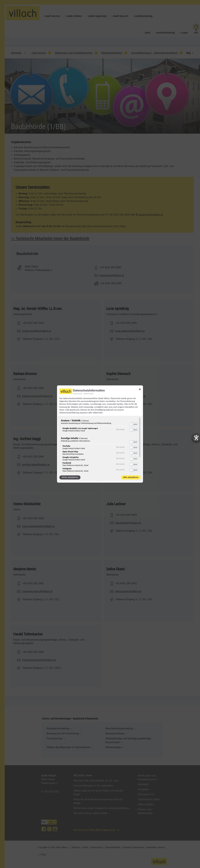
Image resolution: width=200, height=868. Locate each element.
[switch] (134, 424)
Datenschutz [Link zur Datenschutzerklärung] (89, 394)
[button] (131, 424)
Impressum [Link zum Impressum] (77, 394)
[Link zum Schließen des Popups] (140, 390)
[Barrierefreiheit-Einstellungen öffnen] (196, 438)
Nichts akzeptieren (70, 477)
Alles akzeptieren (131, 477)
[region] (100, 445)
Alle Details (120, 429)
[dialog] (100, 434)
